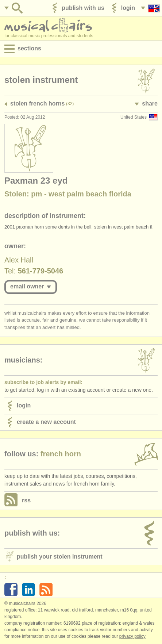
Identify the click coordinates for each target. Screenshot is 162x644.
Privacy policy (132, 636)
